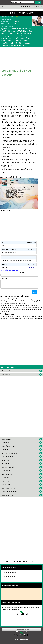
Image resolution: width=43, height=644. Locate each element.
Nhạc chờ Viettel (21, 634)
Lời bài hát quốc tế (9, 578)
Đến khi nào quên (7, 458)
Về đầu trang (21, 631)
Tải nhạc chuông (21, 636)
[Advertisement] (21, 343)
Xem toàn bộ (33, 267)
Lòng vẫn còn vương (8, 448)
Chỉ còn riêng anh (7, 497)
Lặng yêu (5, 451)
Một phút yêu (6, 486)
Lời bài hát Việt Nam (10, 574)
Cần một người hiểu (8, 469)
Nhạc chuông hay (30, 563)
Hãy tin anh (5, 483)
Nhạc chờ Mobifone (13, 563)
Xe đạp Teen (6, 462)
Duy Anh (17, 17)
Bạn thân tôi (6, 465)
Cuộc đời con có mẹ (8, 490)
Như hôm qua (6, 376)
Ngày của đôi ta (7, 476)
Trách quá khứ (6, 472)
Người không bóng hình (9, 493)
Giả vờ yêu (5, 444)
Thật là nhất (6, 479)
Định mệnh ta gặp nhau (9, 455)
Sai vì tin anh (6, 372)
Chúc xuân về (6, 441)
